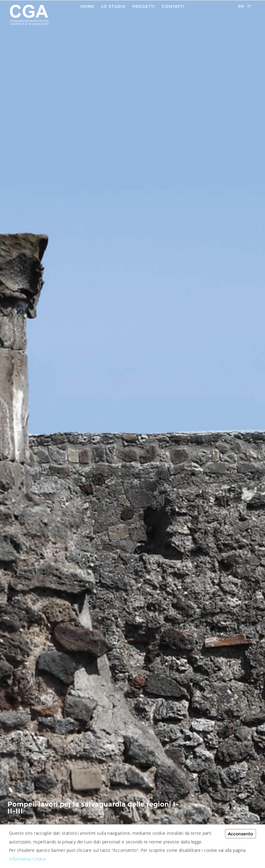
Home (87, 6)
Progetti (144, 6)
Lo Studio (113, 6)
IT (249, 6)
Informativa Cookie (28, 859)
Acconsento (240, 834)
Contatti (173, 6)
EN (241, 6)
